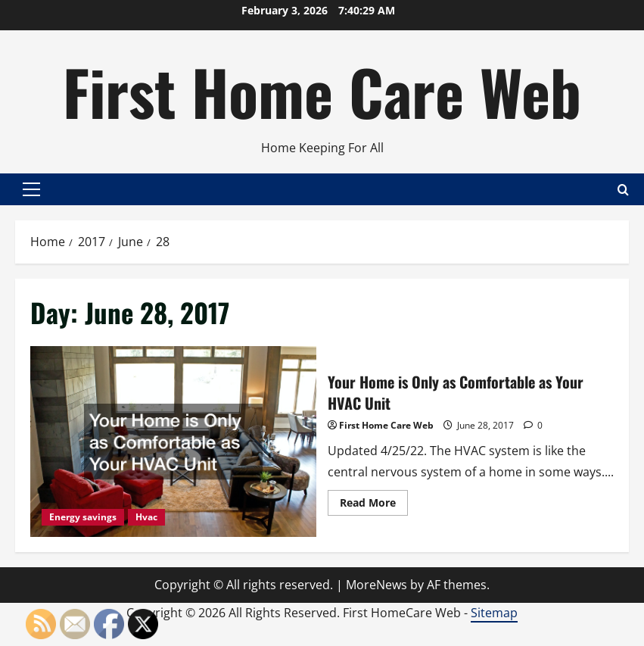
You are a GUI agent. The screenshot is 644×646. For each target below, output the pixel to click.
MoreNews (376, 585)
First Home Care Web (322, 91)
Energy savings (83, 517)
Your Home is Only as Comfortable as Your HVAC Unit (173, 442)
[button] (31, 189)
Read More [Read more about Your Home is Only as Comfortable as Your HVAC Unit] (374, 505)
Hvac (146, 517)
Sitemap (494, 613)
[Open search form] (623, 189)
